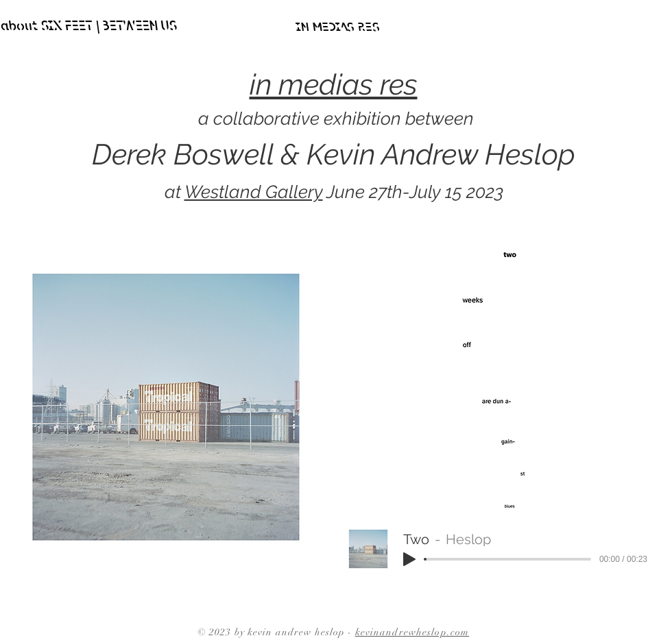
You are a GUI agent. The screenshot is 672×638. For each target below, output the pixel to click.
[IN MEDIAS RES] (337, 27)
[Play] (409, 559)
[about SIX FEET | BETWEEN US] (88, 27)
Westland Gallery (254, 192)
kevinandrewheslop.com (412, 632)
